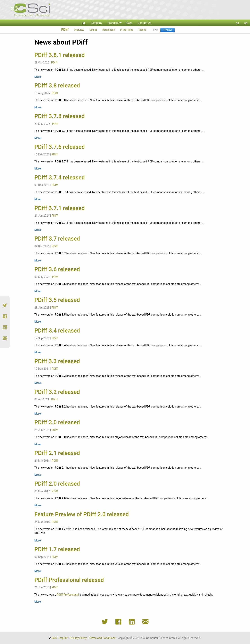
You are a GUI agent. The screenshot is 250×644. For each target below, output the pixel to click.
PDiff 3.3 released (57, 361)
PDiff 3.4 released (57, 331)
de (237, 23)
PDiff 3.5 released (57, 300)
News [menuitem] (129, 23)
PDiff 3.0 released (57, 422)
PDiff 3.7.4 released (60, 178)
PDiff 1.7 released (57, 549)
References (108, 30)
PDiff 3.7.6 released (60, 147)
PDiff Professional (68, 595)
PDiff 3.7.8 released (60, 116)
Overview (79, 30)
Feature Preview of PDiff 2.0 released (82, 514)
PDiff (65, 30)
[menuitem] (83, 23)
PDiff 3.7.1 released (60, 208)
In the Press (127, 30)
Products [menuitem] (113, 23)
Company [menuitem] (96, 23)
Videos (142, 30)
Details (93, 30)
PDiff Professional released (69, 580)
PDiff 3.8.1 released (60, 55)
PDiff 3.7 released (57, 239)
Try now (168, 30)
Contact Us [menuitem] (144, 23)
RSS (54, 638)
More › (38, 77)
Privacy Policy (78, 638)
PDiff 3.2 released (57, 392)
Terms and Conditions (102, 638)
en (246, 23)
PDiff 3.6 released (57, 269)
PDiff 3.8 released (57, 86)
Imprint (63, 638)
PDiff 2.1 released (57, 453)
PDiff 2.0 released (57, 484)
